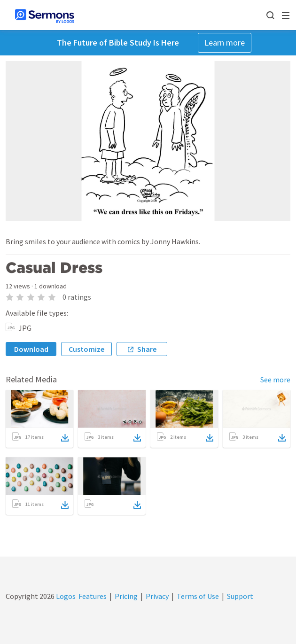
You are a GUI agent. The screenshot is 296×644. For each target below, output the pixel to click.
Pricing (126, 596)
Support (240, 596)
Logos (65, 596)
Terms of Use (198, 596)
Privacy (157, 596)
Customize (86, 349)
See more (275, 380)
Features (93, 596)
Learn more (225, 43)
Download (31, 349)
